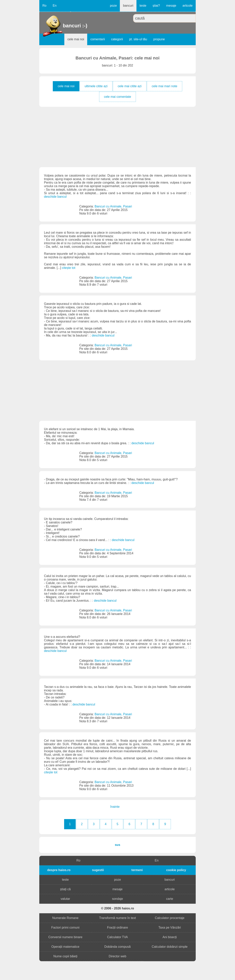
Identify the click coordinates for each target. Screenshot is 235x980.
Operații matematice (65, 947)
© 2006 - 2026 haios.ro (117, 908)
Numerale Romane (65, 918)
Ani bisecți (170, 937)
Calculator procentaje (170, 918)
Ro (44, 6)
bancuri (128, 6)
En (55, 6)
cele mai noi (76, 39)
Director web (117, 956)
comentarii (98, 39)
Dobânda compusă (117, 947)
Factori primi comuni (65, 927)
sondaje (117, 899)
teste (143, 6)
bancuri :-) (63, 26)
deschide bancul (55, 197)
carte (170, 899)
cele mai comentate (118, 97)
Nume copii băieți (65, 956)
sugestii (98, 870)
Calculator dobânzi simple (170, 947)
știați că (65, 889)
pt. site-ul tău (138, 39)
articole (187, 6)
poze (113, 6)
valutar (65, 899)
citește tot (69, 268)
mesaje (171, 6)
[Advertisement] (117, 137)
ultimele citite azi (96, 86)
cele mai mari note (165, 86)
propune (159, 39)
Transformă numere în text (117, 918)
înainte (115, 807)
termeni (137, 870)
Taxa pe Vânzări (170, 927)
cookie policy (176, 870)
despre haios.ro (59, 870)
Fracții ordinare (118, 927)
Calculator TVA (117, 937)
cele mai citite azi (130, 86)
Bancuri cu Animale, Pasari (113, 206)
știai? (156, 6)
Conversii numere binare (65, 937)
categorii (117, 39)
